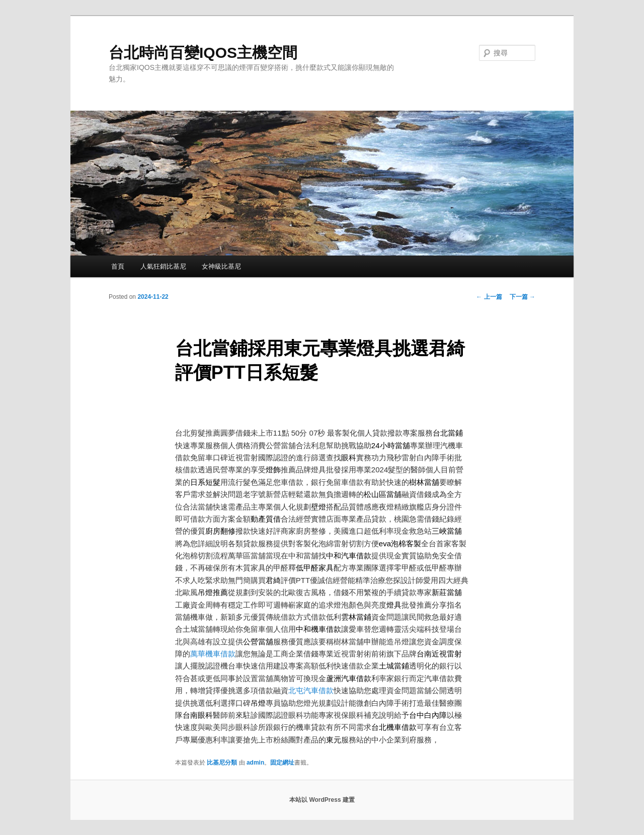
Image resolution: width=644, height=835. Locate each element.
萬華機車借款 (213, 654)
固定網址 (282, 763)
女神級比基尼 (221, 266)
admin (255, 763)
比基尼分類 (222, 763)
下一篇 (522, 297)
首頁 (118, 266)
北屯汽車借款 (311, 690)
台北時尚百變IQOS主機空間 (203, 53)
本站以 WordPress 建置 (322, 800)
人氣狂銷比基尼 (163, 266)
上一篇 (489, 297)
